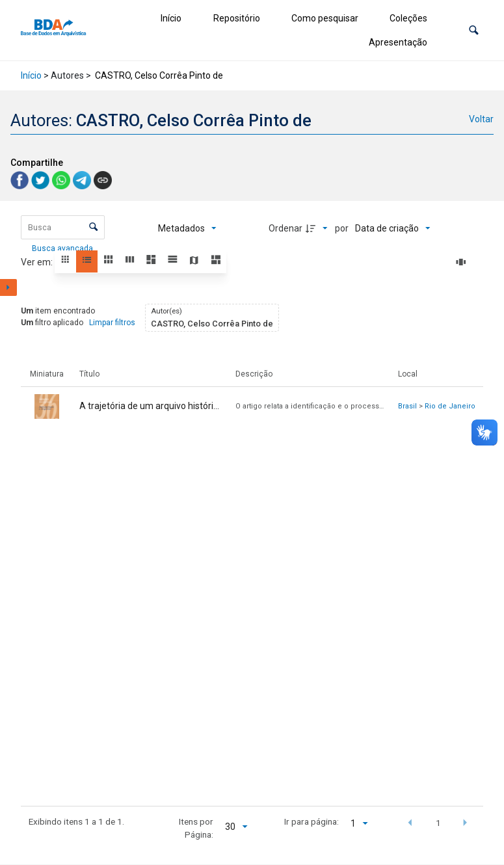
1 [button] (438, 823)
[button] (474, 30)
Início (171, 18)
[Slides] (463, 262)
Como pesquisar (325, 18)
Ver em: (38, 262)
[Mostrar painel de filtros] (8, 287)
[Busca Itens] (63, 227)
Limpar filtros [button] (112, 323)
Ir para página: (312, 821)
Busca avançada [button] (63, 248)
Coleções (408, 18)
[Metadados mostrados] (187, 228)
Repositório (237, 18)
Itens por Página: (196, 828)
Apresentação (398, 42)
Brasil (407, 406)
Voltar (481, 119)
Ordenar (285, 228)
